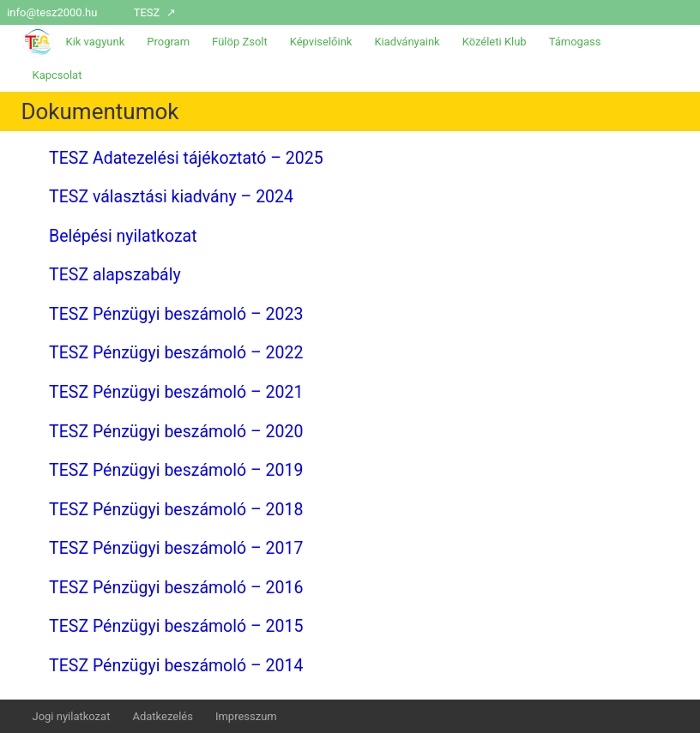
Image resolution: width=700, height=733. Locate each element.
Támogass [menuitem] (575, 42)
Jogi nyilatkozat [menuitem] (71, 716)
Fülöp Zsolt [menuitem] (240, 42)
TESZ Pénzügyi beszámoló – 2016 (176, 588)
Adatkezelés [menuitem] (163, 716)
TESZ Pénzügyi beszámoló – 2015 (176, 626)
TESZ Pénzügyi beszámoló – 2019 (176, 470)
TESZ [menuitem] (147, 12)
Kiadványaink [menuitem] (407, 42)
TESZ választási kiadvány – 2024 (171, 197)
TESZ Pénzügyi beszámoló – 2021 (176, 392)
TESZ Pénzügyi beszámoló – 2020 (176, 432)
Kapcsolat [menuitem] (57, 75)
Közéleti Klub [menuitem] (495, 42)
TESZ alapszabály (115, 275)
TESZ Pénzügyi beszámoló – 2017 (176, 548)
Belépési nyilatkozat (123, 236)
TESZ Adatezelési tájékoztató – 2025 (186, 158)
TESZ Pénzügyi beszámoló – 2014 (176, 666)
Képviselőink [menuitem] (321, 42)
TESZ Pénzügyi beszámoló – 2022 (176, 353)
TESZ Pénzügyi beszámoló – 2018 (176, 510)
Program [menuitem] (168, 42)
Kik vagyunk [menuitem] (95, 42)
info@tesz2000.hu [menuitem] (52, 12)
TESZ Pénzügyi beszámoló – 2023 (176, 314)
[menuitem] (688, 12)
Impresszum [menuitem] (246, 716)
